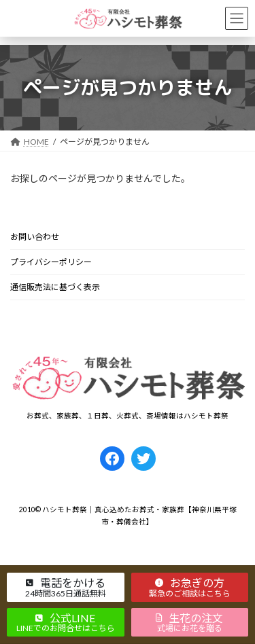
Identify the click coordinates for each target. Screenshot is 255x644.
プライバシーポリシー (51, 262)
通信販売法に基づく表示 (55, 287)
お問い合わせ (35, 237)
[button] (66, 587)
